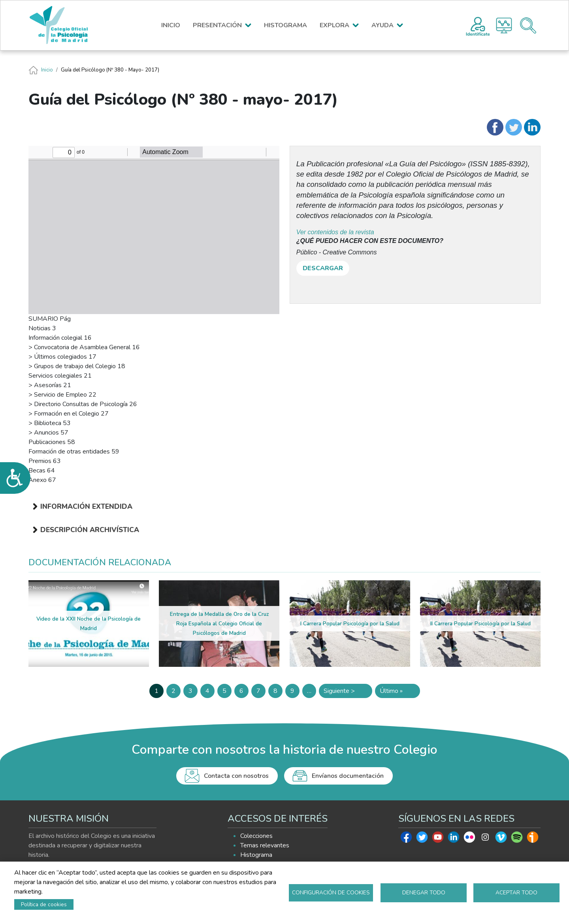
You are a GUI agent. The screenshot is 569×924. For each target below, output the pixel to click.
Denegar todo (424, 893)
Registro (478, 25)
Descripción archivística (90, 530)
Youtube (438, 839)
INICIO (171, 25)
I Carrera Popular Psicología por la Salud (350, 624)
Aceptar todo (516, 893)
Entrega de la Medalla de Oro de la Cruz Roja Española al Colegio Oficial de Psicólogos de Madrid (219, 624)
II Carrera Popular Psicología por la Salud (480, 624)
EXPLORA (334, 25)
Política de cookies (44, 904)
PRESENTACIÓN (217, 25)
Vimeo (501, 839)
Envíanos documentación (348, 776)
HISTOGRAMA (285, 25)
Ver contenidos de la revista (335, 232)
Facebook (406, 839)
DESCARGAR (323, 268)
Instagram (485, 839)
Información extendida (86, 506)
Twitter (422, 839)
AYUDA (382, 25)
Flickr (469, 839)
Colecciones (256, 836)
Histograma (504, 25)
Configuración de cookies (331, 893)
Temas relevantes (265, 845)
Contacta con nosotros (236, 776)
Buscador (528, 25)
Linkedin (454, 839)
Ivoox (533, 839)
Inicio (47, 70)
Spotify (517, 839)
